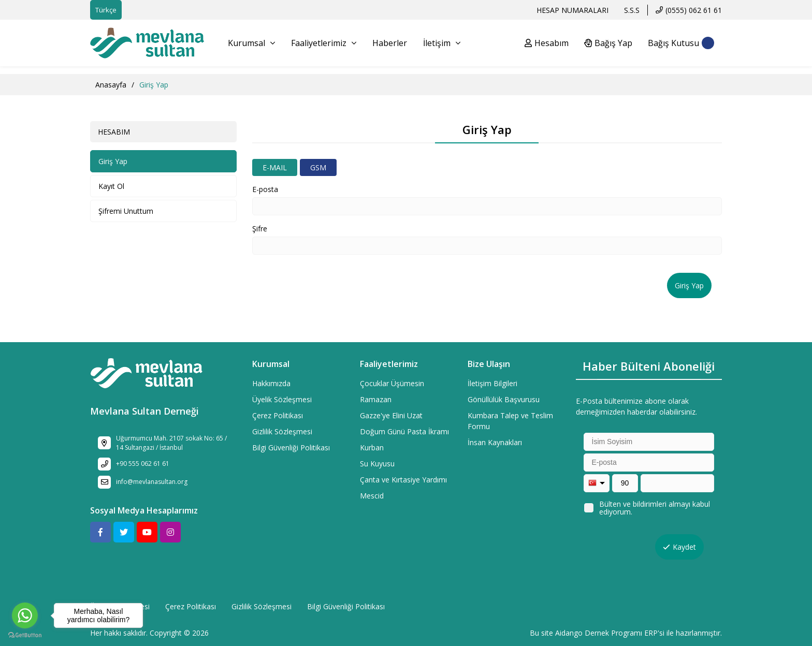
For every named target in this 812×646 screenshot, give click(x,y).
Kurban (372, 447)
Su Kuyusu (377, 464)
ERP (651, 633)
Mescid (372, 496)
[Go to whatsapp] (25, 615)
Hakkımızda (271, 383)
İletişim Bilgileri (492, 383)
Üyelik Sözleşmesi (282, 399)
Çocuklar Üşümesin (392, 383)
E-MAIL (275, 167)
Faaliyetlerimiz (324, 43)
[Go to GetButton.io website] (25, 635)
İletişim (442, 43)
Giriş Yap (113, 161)
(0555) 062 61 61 (694, 10)
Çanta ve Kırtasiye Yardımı (403, 480)
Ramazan (376, 399)
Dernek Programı (613, 633)
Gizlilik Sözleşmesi (282, 431)
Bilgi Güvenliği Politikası (291, 447)
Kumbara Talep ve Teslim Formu (510, 421)
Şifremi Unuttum (126, 211)
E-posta (265, 189)
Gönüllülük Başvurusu (504, 399)
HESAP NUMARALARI (572, 10)
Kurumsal (251, 43)
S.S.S (632, 10)
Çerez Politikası (278, 415)
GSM (318, 167)
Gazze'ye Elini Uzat (391, 415)
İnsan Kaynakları (495, 442)
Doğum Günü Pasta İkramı (404, 431)
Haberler (390, 43)
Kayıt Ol (111, 186)
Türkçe (106, 10)
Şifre (260, 229)
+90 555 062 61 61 (143, 464)
